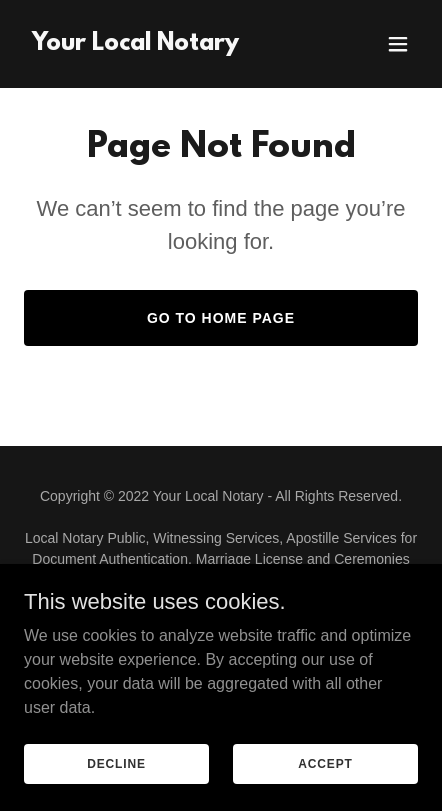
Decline (116, 763)
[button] (398, 44)
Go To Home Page (221, 318)
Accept (325, 763)
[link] (135, 44)
